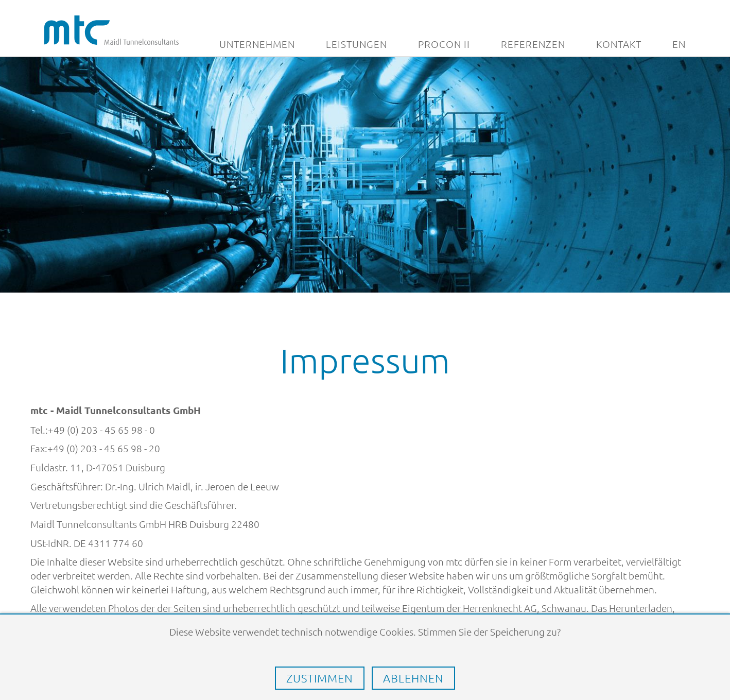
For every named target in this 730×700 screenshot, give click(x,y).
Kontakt (619, 44)
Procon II (444, 44)
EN (679, 44)
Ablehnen (413, 678)
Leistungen (357, 44)
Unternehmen (257, 44)
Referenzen (533, 44)
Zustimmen (320, 678)
